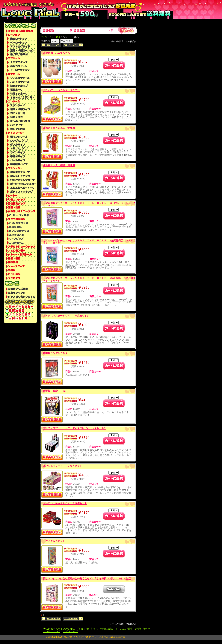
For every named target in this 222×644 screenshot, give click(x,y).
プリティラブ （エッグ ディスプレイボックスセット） (75, 428)
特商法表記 (107, 629)
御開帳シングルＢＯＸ (55, 353)
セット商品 (54, 37)
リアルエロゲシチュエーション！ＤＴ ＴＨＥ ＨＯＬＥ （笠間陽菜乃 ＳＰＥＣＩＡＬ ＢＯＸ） (89, 242)
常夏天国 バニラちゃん (56, 53)
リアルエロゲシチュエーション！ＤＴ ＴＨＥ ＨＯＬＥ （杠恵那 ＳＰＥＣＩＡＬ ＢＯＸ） (89, 204)
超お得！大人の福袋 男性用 (59, 165)
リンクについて (52, 631)
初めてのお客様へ (88, 629)
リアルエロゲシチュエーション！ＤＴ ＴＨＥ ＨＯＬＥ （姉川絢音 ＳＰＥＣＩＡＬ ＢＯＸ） (89, 279)
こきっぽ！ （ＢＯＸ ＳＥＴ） (61, 90)
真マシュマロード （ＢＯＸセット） (64, 466)
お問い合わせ (143, 629)
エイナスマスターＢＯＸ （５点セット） (66, 316)
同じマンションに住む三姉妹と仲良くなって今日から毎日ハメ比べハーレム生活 (87, 579)
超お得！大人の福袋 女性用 (59, 128)
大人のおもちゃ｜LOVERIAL (59, 629)
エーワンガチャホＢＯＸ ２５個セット (65, 503)
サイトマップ (70, 631)
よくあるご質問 (124, 629)
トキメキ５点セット (54, 541)
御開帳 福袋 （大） (55, 391)
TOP (44, 37)
